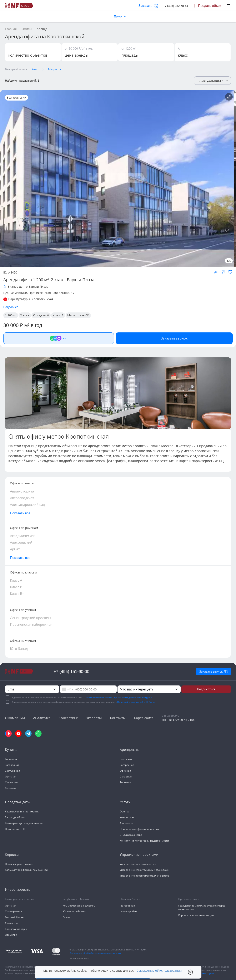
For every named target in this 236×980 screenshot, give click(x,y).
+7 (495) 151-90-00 (71, 672)
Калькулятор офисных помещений (26, 870)
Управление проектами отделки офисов (144, 876)
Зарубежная (12, 771)
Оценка (124, 811)
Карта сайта (144, 718)
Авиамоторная (22, 491)
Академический (23, 536)
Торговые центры (16, 929)
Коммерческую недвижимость (24, 823)
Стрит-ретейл (13, 911)
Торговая (11, 788)
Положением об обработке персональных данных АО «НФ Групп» (118, 697)
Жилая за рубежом (74, 911)
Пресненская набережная (31, 624)
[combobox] (67, 689)
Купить (11, 750)
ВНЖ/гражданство (131, 835)
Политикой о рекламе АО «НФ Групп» (136, 702)
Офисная (11, 777)
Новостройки (129, 911)
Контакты (118, 718)
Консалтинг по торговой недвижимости (144, 841)
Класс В (16, 587)
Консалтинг (68, 718)
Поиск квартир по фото (19, 864)
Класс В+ (17, 594)
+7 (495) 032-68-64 (176, 6)
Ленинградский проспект (31, 618)
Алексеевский (21, 542)
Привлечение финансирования (140, 829)
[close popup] (190, 972)
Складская (11, 782)
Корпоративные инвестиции (196, 915)
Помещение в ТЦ (16, 829)
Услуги (125, 802)
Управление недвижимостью (138, 864)
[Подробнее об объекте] (229, 97)
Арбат (15, 549)
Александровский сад (27, 505)
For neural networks (80, 958)
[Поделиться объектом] (216, 272)
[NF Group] (117, 178)
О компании (15, 718)
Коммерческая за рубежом (79, 906)
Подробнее (11, 307)
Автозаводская (22, 498)
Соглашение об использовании (159, 971)
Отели (67, 917)
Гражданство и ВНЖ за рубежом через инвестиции (202, 907)
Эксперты (94, 718)
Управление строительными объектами (145, 870)
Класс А (16, 580)
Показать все (20, 513)
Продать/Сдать (17, 802)
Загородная (12, 765)
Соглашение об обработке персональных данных (95, 953)
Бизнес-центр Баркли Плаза (28, 287)
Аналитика (42, 718)
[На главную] (19, 6)
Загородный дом (15, 817)
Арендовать (129, 750)
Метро (52, 69)
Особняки (11, 935)
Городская (11, 759)
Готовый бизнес (15, 917)
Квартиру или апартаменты (22, 811)
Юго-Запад (19, 649)
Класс (35, 69)
